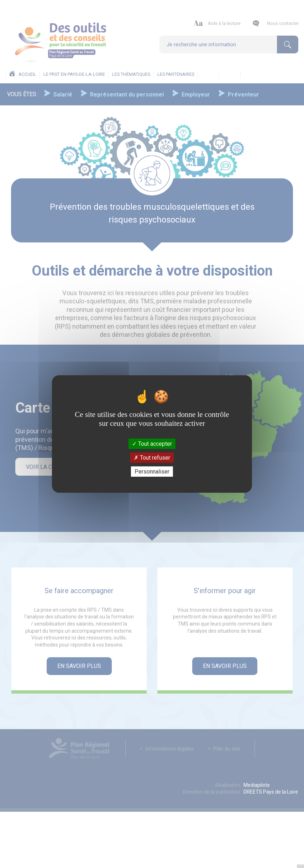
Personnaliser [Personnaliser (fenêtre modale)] (152, 472)
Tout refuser (152, 458)
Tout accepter (152, 443)
